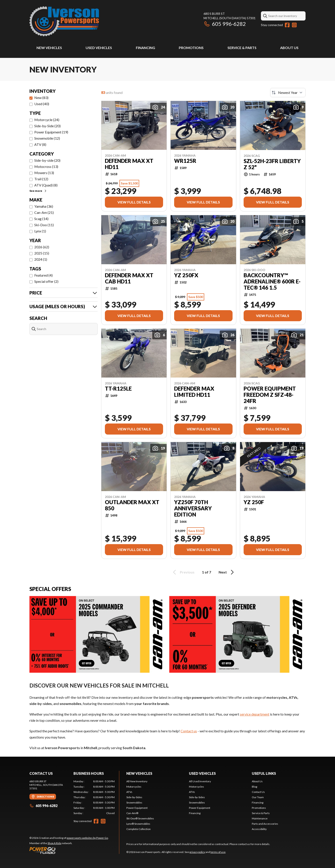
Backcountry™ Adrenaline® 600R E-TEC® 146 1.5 (272, 281)
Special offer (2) (46, 281)
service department (255, 714)
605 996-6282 (225, 24)
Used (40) (42, 104)
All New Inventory (137, 781)
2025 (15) (42, 253)
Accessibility (259, 829)
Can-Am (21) (44, 212)
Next (227, 572)
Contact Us (258, 792)
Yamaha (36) (44, 206)
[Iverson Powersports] (64, 21)
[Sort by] (288, 93)
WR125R (185, 161)
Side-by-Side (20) (47, 126)
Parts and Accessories (265, 824)
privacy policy (197, 852)
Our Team (258, 797)
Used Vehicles (99, 48)
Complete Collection (139, 829)
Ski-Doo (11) (44, 225)
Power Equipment (137, 808)
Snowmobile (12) (47, 138)
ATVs (129, 792)
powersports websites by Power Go (87, 838)
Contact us (189, 731)
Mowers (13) (44, 173)
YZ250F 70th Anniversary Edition (193, 508)
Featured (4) (43, 275)
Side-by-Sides (134, 797)
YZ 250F (254, 502)
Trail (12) (41, 179)
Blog (254, 787)
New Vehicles (49, 48)
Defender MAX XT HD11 (129, 164)
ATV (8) (40, 144)
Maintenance (260, 818)
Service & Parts (242, 48)
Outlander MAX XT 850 (132, 505)
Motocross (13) (46, 166)
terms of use (218, 852)
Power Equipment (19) (51, 132)
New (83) (41, 98)
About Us (289, 48)
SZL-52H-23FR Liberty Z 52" (272, 164)
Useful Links (264, 773)
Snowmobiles (134, 802)
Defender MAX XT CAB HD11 (129, 278)
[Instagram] (294, 25)
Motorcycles (134, 787)
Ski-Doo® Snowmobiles (140, 818)
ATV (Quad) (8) (46, 185)
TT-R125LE (118, 389)
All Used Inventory (200, 781)
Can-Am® (132, 813)
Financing (145, 48)
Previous (183, 572)
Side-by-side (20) (47, 160)
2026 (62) (42, 247)
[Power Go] (69, 850)
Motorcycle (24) (47, 120)
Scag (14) (41, 219)
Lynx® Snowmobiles (138, 824)
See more (38, 191)
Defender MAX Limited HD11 (194, 392)
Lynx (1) (40, 231)
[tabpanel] (94, 797)
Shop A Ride (54, 843)
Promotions (191, 48)
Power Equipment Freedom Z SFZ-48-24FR (270, 395)
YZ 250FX (186, 275)
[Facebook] (287, 25)
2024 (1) (41, 259)
